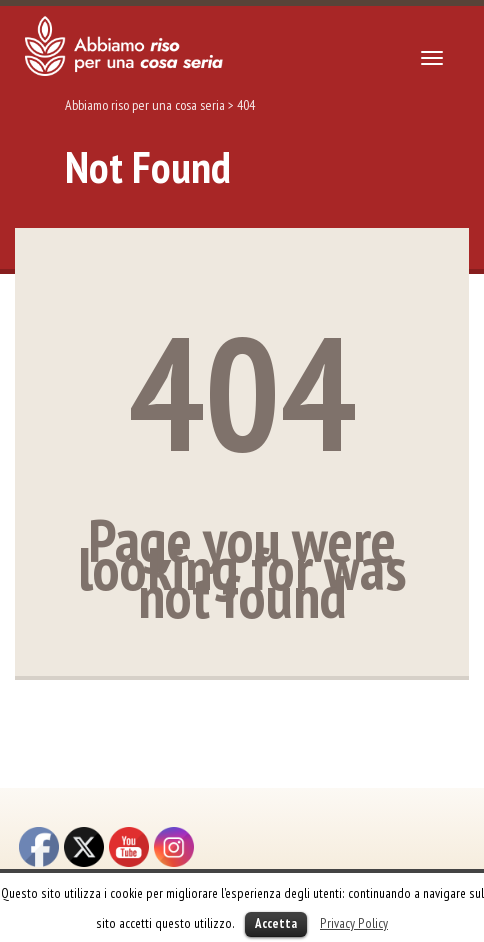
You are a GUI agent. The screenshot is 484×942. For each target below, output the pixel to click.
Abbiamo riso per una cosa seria (145, 105)
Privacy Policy (354, 923)
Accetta (276, 923)
